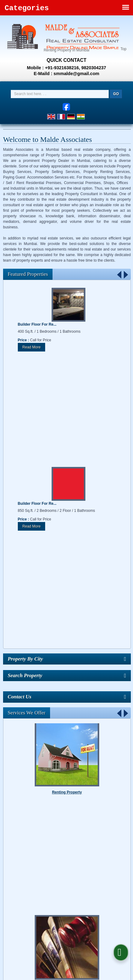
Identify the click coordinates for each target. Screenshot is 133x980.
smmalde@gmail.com (76, 74)
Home (18, 824)
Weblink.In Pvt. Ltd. (86, 814)
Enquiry (86, 830)
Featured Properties (28, 274)
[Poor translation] (22, 880)
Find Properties (61, 824)
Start (120, 744)
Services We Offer (27, 491)
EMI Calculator (62, 830)
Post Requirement (93, 824)
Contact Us (106, 830)
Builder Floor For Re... (37, 324)
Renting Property (67, 572)
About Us (36, 824)
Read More (31, 347)
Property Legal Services (67, 655)
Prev (119, 274)
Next (126, 274)
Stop (125, 744)
